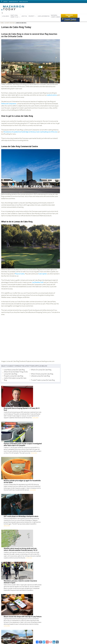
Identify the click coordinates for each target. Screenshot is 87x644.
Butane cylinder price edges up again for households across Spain (40, 416)
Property (32, 16)
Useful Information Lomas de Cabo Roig (15, 379)
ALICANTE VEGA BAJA (10, 23)
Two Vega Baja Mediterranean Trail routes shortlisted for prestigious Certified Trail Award (40, 601)
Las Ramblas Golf (38, 282)
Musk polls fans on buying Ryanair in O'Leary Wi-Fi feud (39, 387)
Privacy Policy (65, 637)
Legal (70, 637)
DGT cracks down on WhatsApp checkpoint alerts (39, 430)
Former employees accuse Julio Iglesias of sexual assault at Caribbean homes (38, 555)
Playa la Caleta (20, 274)
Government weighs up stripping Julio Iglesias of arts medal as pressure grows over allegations (40, 519)
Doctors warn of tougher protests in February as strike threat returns (38, 585)
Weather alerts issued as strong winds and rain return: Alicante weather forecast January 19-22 (38, 446)
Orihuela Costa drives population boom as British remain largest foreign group (39, 488)
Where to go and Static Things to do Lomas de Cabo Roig (16, 373)
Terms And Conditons (57, 637)
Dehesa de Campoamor (9, 104)
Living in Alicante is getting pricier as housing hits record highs (39, 617)
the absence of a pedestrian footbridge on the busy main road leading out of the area (30, 132)
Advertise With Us (81, 637)
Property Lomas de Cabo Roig (14, 376)
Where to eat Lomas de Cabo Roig (42, 374)
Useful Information (44, 16)
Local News (6, 16)
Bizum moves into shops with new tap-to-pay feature (40, 472)
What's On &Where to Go (14, 16)
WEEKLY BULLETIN (24, 2)
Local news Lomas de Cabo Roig (14, 370)
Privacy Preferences (37, 638)
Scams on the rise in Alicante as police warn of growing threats (38, 540)
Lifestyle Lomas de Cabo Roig (40, 376)
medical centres (52, 95)
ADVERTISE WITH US (13, 2)
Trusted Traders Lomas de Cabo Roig (43, 380)
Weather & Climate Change (55, 16)
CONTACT (5, 2)
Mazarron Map (69, 16)
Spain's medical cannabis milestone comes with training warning (38, 504)
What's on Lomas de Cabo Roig (41, 370)
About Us (74, 637)
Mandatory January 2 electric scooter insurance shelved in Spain (38, 460)
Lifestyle (24, 16)
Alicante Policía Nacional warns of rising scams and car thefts (39, 571)
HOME (2, 23)
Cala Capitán (43, 274)
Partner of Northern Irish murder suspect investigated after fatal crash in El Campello (40, 402)
